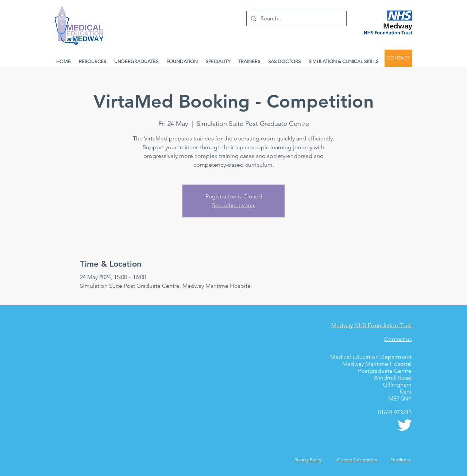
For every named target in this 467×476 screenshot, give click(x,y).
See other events (234, 205)
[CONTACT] (398, 58)
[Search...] (296, 19)
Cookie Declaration (357, 460)
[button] (401, 460)
